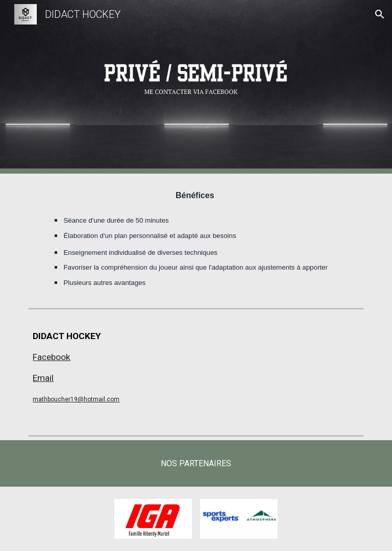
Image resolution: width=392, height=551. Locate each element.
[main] (196, 239)
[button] (380, 14)
